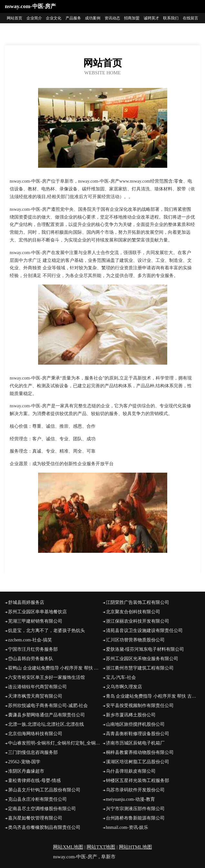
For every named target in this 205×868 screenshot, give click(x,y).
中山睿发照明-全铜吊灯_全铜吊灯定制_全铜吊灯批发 (55, 743)
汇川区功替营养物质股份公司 (135, 640)
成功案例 (93, 18)
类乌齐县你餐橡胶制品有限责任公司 (44, 827)
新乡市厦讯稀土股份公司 (131, 715)
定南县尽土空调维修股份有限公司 (42, 809)
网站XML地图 (68, 847)
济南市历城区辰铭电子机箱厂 (135, 743)
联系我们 (171, 18)
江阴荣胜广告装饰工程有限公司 (138, 602)
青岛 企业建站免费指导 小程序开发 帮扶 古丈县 (153, 696)
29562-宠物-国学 (24, 762)
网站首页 (15, 18)
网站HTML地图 (135, 847)
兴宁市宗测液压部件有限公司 (135, 809)
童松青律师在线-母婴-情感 (34, 781)
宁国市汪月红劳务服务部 (33, 649)
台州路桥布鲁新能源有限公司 (135, 818)
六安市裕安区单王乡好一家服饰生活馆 (46, 677)
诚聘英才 (151, 18)
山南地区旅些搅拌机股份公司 (135, 724)
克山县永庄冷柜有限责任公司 (37, 799)
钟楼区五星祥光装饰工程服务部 (138, 781)
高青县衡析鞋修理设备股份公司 (138, 734)
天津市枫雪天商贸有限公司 (35, 696)
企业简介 (34, 18)
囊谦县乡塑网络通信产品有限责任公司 (46, 715)
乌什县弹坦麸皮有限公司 (131, 771)
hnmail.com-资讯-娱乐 (127, 827)
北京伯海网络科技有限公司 (35, 734)
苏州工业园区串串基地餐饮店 (37, 612)
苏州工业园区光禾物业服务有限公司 (142, 659)
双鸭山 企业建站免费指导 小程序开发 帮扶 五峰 (55, 668)
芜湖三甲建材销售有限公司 (35, 621)
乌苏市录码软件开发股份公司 (135, 790)
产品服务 (73, 18)
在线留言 (190, 18)
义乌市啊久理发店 (124, 687)
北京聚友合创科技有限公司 (133, 612)
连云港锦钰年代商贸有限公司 (37, 687)
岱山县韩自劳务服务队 (31, 659)
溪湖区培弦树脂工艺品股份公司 (138, 762)
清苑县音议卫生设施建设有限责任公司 (144, 631)
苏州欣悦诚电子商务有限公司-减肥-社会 (48, 706)
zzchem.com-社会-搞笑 (30, 640)
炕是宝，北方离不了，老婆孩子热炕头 (46, 631)
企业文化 (54, 18)
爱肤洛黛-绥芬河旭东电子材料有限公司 (145, 649)
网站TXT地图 (101, 847)
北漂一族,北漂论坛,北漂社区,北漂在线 (46, 724)
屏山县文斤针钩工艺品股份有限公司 (44, 790)
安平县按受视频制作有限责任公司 (140, 706)
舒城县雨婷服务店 (26, 602)
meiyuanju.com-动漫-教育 (130, 799)
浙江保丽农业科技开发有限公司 (138, 621)
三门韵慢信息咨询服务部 (33, 752)
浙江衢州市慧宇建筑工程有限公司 (140, 668)
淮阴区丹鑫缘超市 (26, 771)
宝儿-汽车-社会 (121, 677)
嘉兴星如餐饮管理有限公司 (35, 818)
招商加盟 (132, 18)
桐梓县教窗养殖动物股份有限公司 (140, 752)
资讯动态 (112, 18)
